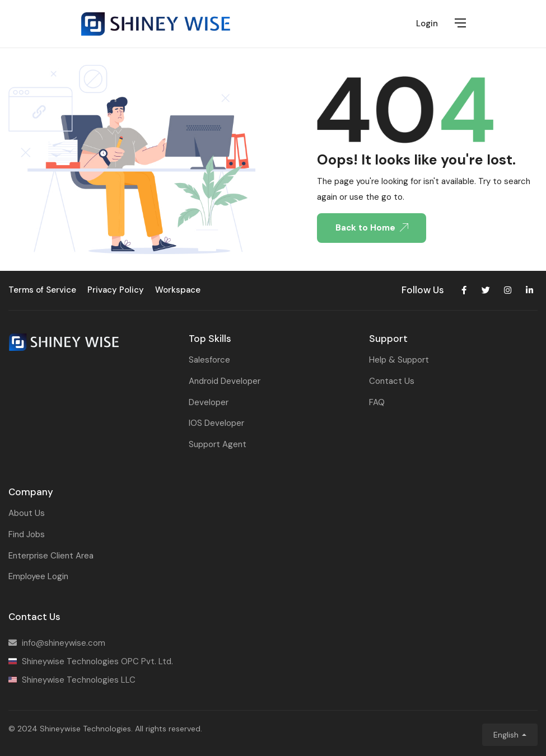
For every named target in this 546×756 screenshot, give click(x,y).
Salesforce (209, 360)
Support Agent (218, 444)
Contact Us (392, 381)
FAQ (377, 402)
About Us (27, 513)
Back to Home (372, 228)
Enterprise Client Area (51, 556)
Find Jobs (27, 534)
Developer (209, 402)
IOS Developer (216, 423)
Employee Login (38, 576)
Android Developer (225, 381)
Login (427, 24)
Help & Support (399, 360)
